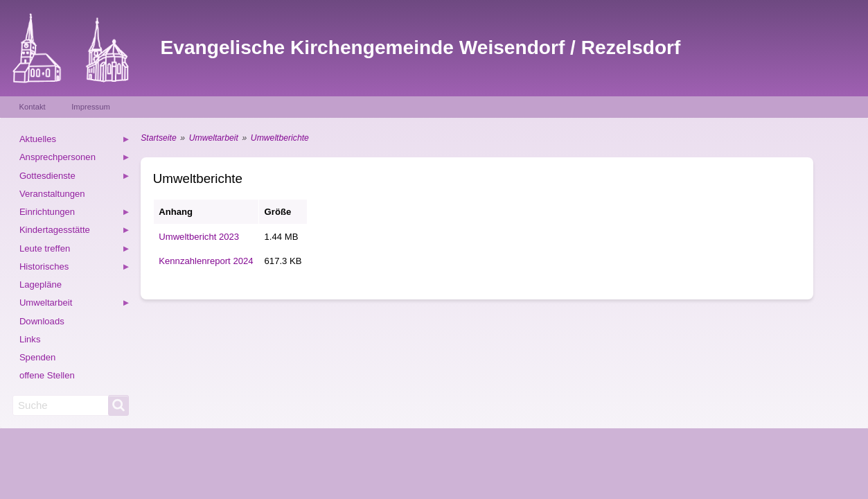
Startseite (158, 138)
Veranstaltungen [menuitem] (52, 194)
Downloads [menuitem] (42, 321)
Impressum (91, 107)
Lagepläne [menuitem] (41, 284)
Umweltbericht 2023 (199, 237)
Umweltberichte (280, 138)
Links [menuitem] (30, 339)
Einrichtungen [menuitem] (75, 214)
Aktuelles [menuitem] (75, 141)
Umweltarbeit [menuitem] (75, 305)
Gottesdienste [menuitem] (75, 178)
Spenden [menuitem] (38, 357)
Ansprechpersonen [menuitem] (75, 159)
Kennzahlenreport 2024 (206, 261)
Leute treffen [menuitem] (75, 251)
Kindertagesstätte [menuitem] (75, 232)
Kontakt (33, 107)
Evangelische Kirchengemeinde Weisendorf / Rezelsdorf (421, 47)
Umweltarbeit (214, 138)
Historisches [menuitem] (75, 269)
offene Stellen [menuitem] (47, 375)
